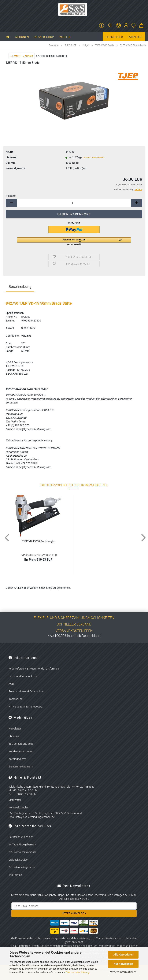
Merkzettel (15, 800)
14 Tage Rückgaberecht (22, 845)
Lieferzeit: (12, 157)
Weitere (65, 37)
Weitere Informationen (123, 972)
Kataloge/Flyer (17, 759)
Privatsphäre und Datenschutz (26, 691)
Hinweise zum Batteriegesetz (26, 707)
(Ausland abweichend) (93, 158)
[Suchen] (110, 26)
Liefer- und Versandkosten (24, 676)
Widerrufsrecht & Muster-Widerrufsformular (34, 669)
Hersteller (114, 37)
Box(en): (11, 196)
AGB (11, 684)
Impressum (15, 699)
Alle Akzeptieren (123, 955)
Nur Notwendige (123, 964)
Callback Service (18, 860)
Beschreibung (20, 287)
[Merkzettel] (134, 26)
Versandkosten (105, 938)
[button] (119, 26)
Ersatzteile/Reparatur (21, 767)
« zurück (28, 56)
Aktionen (22, 37)
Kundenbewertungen (21, 751)
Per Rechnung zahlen (21, 837)
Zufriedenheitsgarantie (22, 867)
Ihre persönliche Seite (21, 744)
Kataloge (135, 37)
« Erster (15, 56)
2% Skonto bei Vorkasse (22, 852)
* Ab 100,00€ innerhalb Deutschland (74, 636)
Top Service (15, 875)
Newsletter (15, 729)
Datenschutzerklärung (78, 972)
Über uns (14, 736)
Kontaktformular (18, 807)
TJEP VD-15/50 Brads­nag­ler (38, 541)
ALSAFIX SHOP (44, 37)
